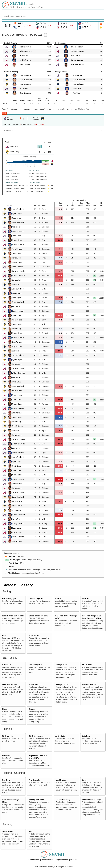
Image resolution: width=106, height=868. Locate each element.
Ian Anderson (77, 75)
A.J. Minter (24, 89)
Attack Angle (87, 665)
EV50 (4, 636)
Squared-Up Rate (89, 685)
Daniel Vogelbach (18, 222)
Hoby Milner (77, 89)
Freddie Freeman (25, 47)
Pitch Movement (36, 736)
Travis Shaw (16, 382)
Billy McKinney (17, 346)
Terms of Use (33, 860)
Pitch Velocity (8, 736)
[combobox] (53, 16)
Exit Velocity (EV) (9, 599)
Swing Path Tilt (62, 685)
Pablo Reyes (16, 218)
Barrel (13, 560)
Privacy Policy (48, 860)
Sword (11, 566)
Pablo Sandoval (18, 267)
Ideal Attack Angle (10, 685)
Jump (84, 780)
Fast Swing (13, 563)
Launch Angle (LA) (36, 599)
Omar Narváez (17, 253)
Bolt (31, 831)
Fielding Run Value (37, 800)
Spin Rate (86, 736)
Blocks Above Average (91, 800)
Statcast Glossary (18, 585)
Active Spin (60, 736)
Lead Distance (62, 780)
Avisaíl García (17, 249)
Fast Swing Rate (35, 665)
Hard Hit (12, 557)
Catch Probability (63, 800)
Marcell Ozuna (17, 240)
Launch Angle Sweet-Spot (13, 616)
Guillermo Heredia (78, 65)
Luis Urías (16, 284)
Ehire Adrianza (25, 65)
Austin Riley (16, 227)
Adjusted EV (34, 636)
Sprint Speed (8, 831)
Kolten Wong (17, 258)
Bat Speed (6, 665)
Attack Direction (35, 685)
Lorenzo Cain (17, 280)
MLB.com (74, 860)
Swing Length (61, 665)
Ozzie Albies (24, 56)
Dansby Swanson (77, 60)
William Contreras (26, 51)
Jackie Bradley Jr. (18, 209)
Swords (32, 709)
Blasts (5, 709)
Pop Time (6, 780)
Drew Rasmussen (26, 75)
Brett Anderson (78, 84)
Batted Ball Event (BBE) (39, 616)
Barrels (58, 599)
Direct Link (7, 124)
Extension (6, 756)
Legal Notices (62, 860)
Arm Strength (34, 780)
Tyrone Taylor (17, 214)
